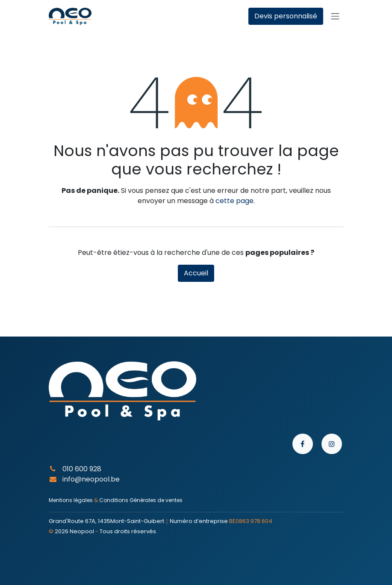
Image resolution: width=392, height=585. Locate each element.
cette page (234, 201)
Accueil (196, 273)
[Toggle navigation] (335, 16)
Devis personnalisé (286, 16)
